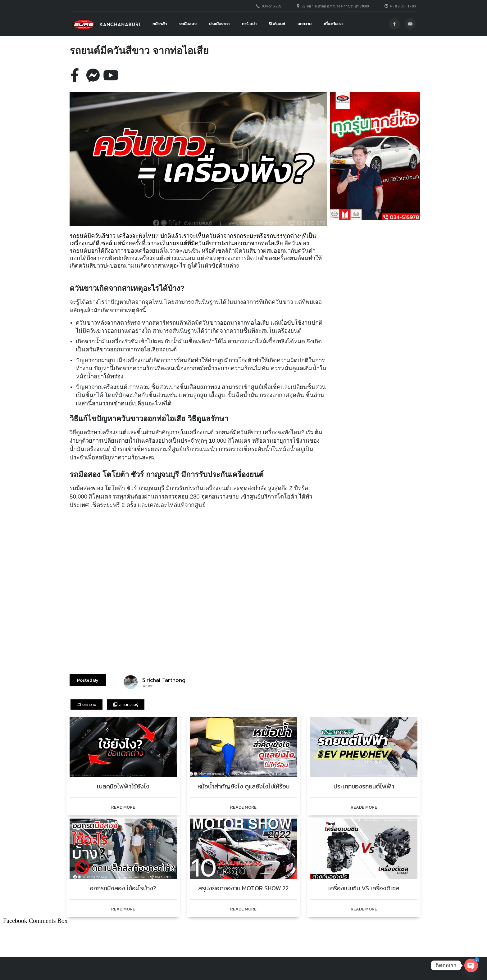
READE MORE (243, 807)
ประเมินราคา (219, 24)
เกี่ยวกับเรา (333, 24)
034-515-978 (272, 6)
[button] (88, 680)
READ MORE (123, 807)
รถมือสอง (188, 24)
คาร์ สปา (249, 24)
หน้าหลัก (160, 24)
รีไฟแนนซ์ (277, 24)
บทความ (305, 24)
